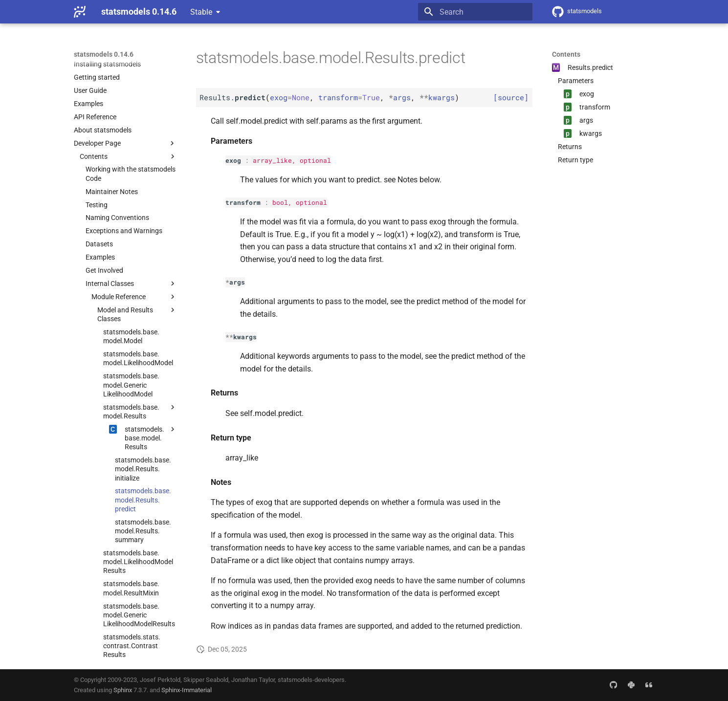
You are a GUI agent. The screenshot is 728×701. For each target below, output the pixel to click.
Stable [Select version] (201, 12)
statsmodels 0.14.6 (104, 54)
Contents (566, 54)
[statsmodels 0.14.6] (80, 12)
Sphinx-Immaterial (187, 690)
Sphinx (123, 690)
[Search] (475, 12)
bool (280, 202)
